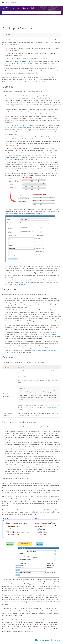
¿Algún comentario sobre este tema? (49, 638)
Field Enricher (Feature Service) (15, 63)
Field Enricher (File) (31, 63)
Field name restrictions (36, 581)
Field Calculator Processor (39, 71)
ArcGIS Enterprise (11, 3)
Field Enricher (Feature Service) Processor (19, 128)
